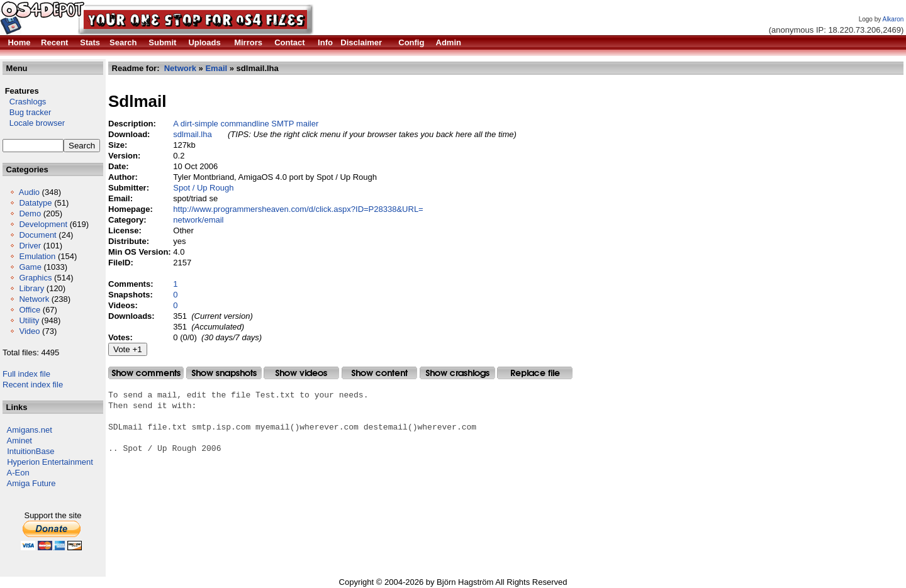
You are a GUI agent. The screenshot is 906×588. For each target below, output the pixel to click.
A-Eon (18, 473)
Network (34, 299)
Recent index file (33, 385)
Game (30, 267)
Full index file (26, 374)
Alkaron (893, 19)
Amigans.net (30, 430)
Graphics (35, 278)
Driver (30, 246)
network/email (198, 220)
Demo (30, 214)
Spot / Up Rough (203, 188)
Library (31, 288)
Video (29, 331)
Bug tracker (27, 112)
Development (43, 224)
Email (216, 68)
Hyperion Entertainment (50, 462)
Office (30, 310)
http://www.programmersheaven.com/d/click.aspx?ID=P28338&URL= (298, 209)
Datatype (35, 203)
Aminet (20, 441)
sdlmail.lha (192, 134)
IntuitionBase (31, 451)
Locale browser (34, 123)
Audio (29, 192)
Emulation (37, 256)
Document (37, 235)
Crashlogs (24, 102)
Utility (29, 320)
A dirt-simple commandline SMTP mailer (246, 124)
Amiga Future (31, 483)
